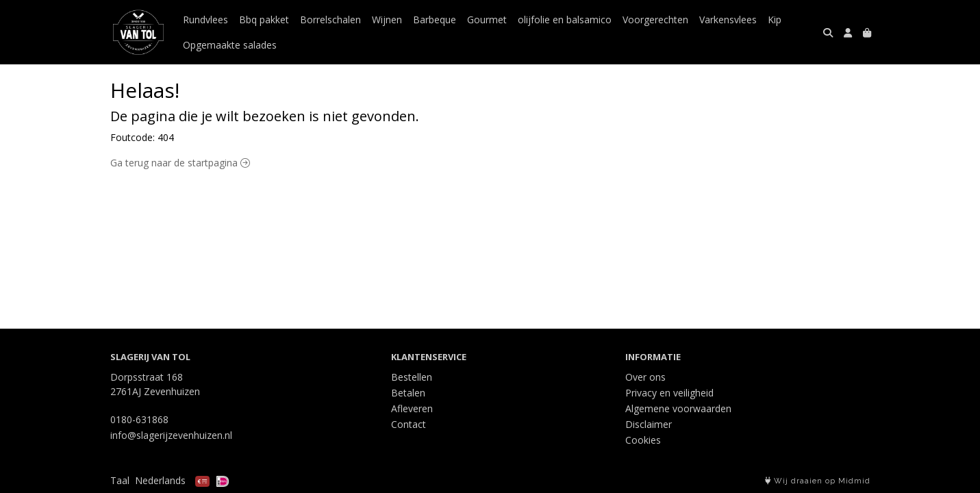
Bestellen (412, 377)
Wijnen (387, 20)
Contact (409, 424)
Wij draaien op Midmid (818, 481)
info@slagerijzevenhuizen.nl (171, 435)
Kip (775, 20)
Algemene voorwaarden (678, 408)
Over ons (645, 377)
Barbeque (435, 20)
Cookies (643, 440)
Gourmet (487, 20)
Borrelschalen (330, 20)
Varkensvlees (728, 20)
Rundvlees (205, 20)
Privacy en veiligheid (669, 393)
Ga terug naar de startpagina (180, 163)
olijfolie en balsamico (565, 20)
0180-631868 (139, 419)
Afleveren (412, 408)
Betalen (408, 393)
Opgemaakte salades (230, 45)
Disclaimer (649, 424)
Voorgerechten (655, 20)
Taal (120, 480)
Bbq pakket (264, 20)
